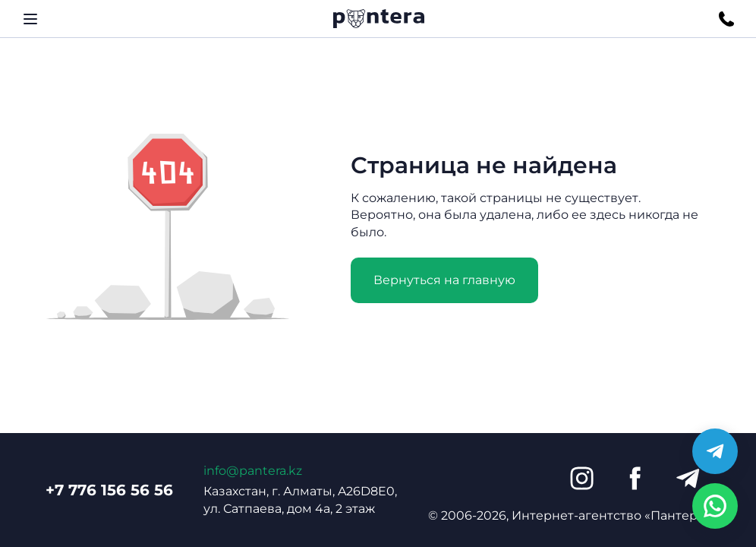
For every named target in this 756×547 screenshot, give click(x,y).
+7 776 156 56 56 (109, 490)
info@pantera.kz (253, 471)
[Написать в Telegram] (715, 451)
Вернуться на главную (444, 280)
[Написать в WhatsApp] (715, 506)
